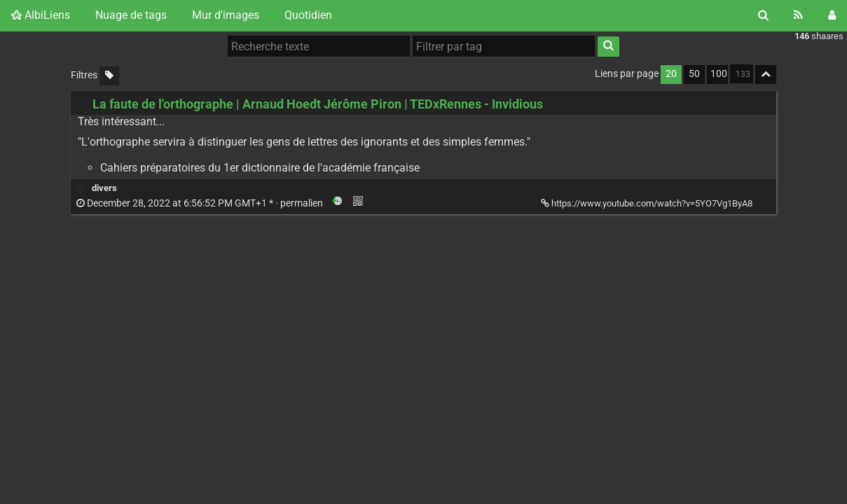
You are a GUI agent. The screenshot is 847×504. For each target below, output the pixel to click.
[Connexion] (832, 15)
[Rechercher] (763, 15)
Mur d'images (226, 15)
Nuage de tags (131, 15)
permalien (201, 203)
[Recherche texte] (319, 46)
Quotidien (308, 15)
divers (104, 188)
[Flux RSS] (798, 15)
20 (671, 74)
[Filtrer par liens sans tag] (109, 76)
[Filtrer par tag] (504, 46)
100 (719, 74)
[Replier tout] (766, 75)
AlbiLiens (41, 15)
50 (694, 74)
